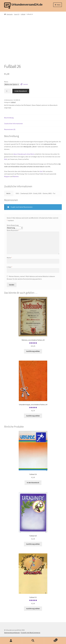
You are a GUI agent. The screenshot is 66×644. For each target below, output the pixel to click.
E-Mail (9, 267)
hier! (41, 171)
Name (9, 258)
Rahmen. (16, 176)
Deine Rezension (13, 230)
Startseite (10, 14)
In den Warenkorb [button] (33, 483)
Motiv (6, 82)
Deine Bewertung (13, 225)
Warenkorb (51, 639)
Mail (6, 159)
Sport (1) (17, 14)
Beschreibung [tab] (9, 118)
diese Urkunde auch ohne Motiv (24, 154)
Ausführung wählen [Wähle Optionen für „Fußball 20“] (33, 544)
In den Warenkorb (21, 91)
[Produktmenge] (8, 91)
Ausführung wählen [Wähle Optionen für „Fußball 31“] (33, 609)
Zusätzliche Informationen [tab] (13, 124)
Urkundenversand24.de (27, 5)
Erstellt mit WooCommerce (31, 633)
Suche (33, 641)
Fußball (23, 14)
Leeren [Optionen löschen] (26, 84)
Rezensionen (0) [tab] (10, 129)
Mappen (7, 176)
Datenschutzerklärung (12, 633)
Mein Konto (11, 641)
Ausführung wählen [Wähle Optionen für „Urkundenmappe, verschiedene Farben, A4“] (33, 416)
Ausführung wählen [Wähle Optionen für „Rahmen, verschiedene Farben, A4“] (33, 351)
